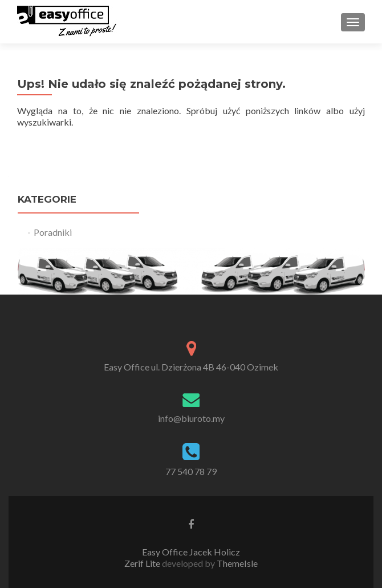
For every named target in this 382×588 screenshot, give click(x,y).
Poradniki (53, 232)
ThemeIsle (237, 563)
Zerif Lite (143, 563)
